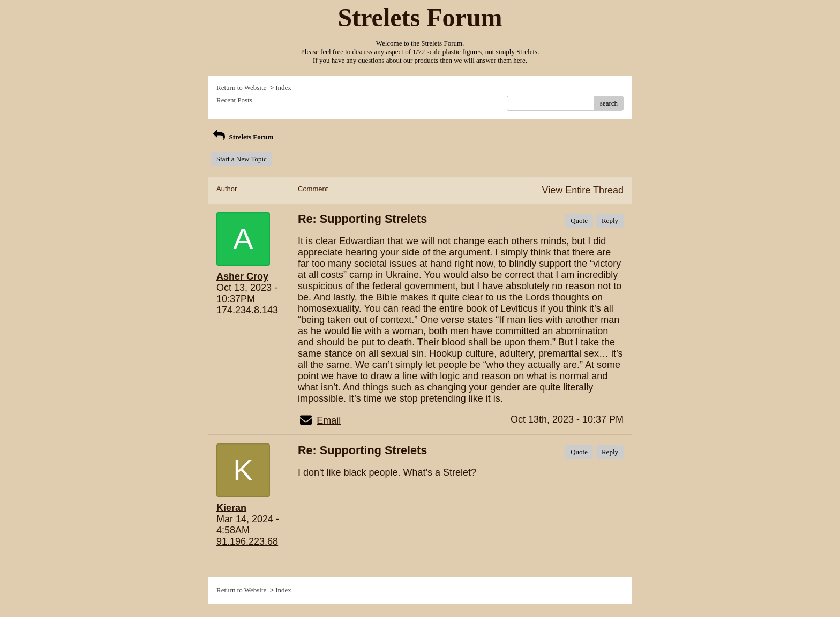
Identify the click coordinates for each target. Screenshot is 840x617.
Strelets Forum (242, 137)
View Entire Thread (583, 190)
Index (283, 88)
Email (329, 420)
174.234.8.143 (247, 310)
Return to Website (241, 88)
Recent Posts (234, 100)
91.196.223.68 (247, 541)
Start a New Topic (242, 159)
